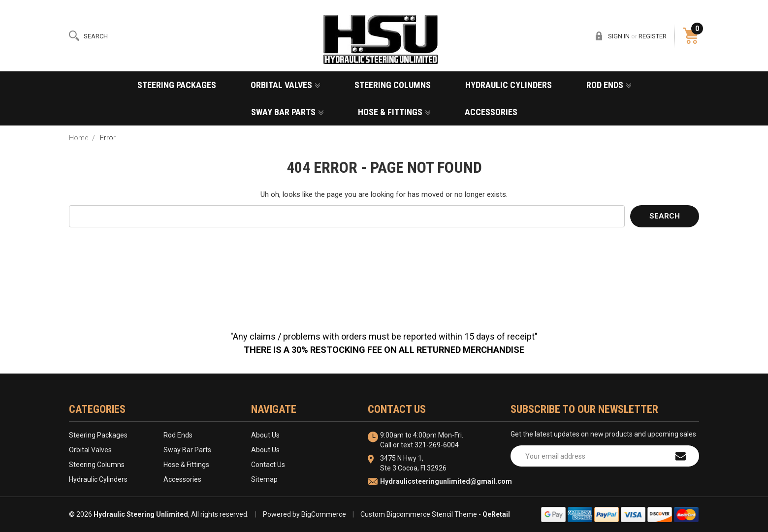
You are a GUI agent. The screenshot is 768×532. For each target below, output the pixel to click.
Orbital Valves (285, 85)
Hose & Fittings (394, 112)
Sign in (619, 36)
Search (96, 36)
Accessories (491, 112)
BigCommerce (324, 514)
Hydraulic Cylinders (509, 85)
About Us (265, 435)
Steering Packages (177, 85)
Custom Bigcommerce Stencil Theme (419, 514)
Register (653, 36)
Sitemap (264, 479)
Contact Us (268, 465)
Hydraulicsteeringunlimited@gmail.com (446, 481)
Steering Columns (393, 85)
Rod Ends (609, 85)
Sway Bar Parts (287, 112)
